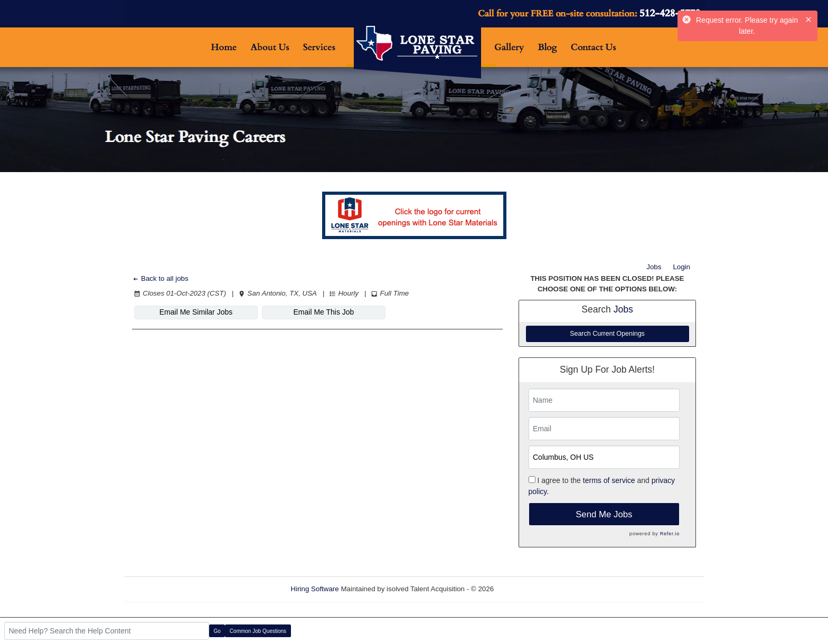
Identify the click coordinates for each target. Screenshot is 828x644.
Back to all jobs (160, 278)
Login (681, 267)
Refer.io (670, 534)
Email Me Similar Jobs (196, 312)
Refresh (525, 589)
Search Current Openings (607, 334)
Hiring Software (315, 589)
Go (217, 631)
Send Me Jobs (604, 514)
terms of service (609, 480)
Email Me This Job (324, 312)
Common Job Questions (258, 631)
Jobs (654, 267)
